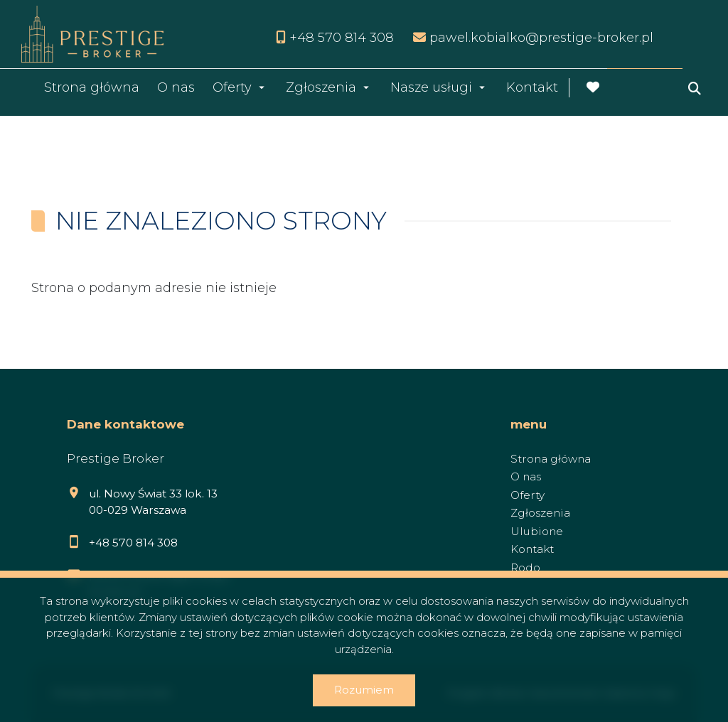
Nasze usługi (431, 87)
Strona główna (92, 87)
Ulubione (537, 531)
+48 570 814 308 (133, 543)
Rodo (525, 567)
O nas (176, 87)
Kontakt (532, 87)
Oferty (232, 87)
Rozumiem (364, 690)
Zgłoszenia (321, 87)
